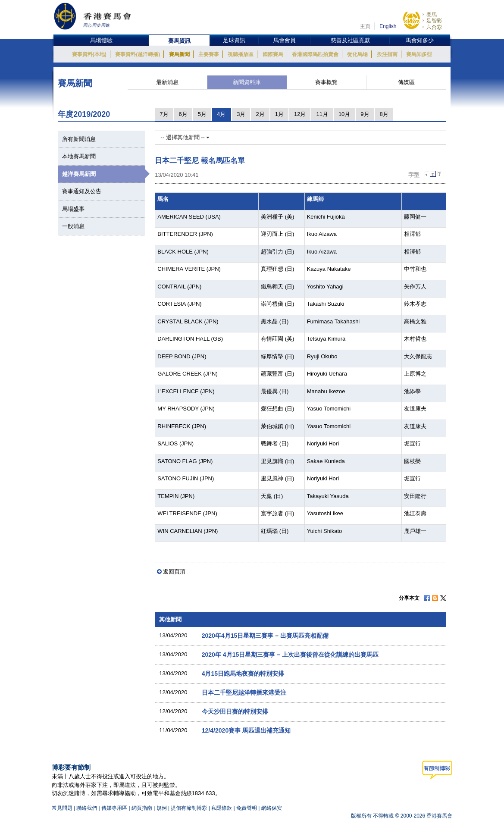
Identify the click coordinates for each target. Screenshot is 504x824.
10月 (344, 114)
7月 (164, 114)
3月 (241, 114)
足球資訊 (234, 40)
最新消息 (167, 82)
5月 (202, 114)
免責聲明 (247, 808)
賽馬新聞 (179, 54)
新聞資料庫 (247, 82)
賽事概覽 (326, 82)
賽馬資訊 (179, 41)
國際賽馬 (273, 54)
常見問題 (62, 808)
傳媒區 (406, 82)
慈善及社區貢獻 (350, 40)
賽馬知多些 (419, 54)
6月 (183, 114)
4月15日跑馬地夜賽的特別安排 (243, 674)
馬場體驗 (101, 40)
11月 (322, 114)
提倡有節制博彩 (189, 808)
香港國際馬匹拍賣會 (315, 54)
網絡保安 (272, 808)
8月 (384, 114)
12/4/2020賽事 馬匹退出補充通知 (246, 730)
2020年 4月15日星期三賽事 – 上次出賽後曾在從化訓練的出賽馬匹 (290, 655)
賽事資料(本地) (89, 54)
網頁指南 (142, 808)
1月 (279, 114)
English (388, 26)
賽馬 (432, 15)
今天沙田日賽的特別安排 (235, 711)
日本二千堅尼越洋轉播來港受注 (244, 692)
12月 (300, 114)
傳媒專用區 (114, 808)
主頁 (365, 26)
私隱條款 (222, 808)
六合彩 (434, 27)
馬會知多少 (420, 40)
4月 (221, 114)
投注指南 (387, 54)
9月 (365, 114)
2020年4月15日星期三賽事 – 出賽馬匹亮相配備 (265, 636)
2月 (260, 114)
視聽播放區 (241, 54)
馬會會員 (285, 40)
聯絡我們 (87, 808)
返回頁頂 (174, 572)
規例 (162, 808)
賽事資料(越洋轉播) (138, 54)
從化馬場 (357, 54)
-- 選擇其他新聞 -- (185, 137)
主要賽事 (209, 54)
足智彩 (434, 21)
